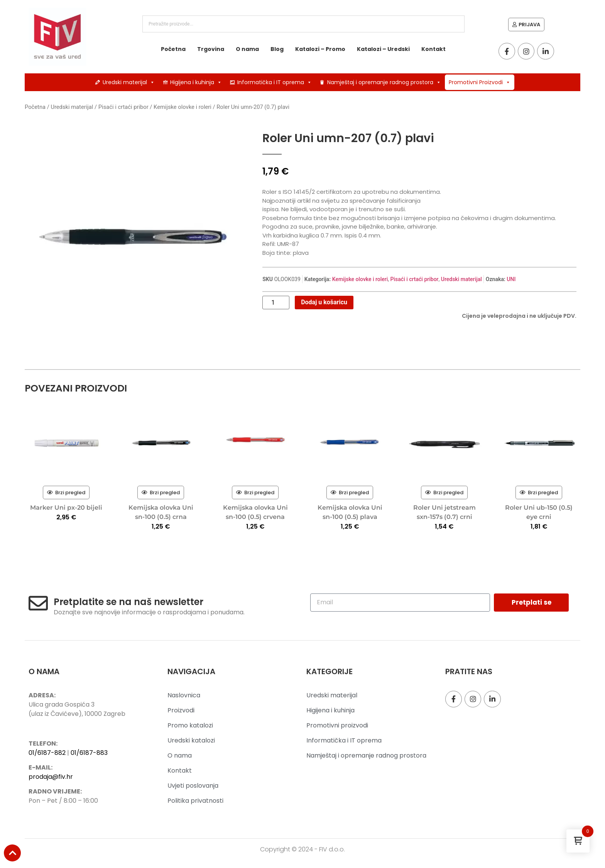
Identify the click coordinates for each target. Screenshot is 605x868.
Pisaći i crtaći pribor (123, 107)
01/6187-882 (47, 753)
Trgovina (211, 49)
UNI (511, 279)
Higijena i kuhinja (196, 82)
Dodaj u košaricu (324, 302)
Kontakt (433, 49)
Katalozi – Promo (320, 49)
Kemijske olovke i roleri (183, 107)
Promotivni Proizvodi (480, 82)
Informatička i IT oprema (275, 82)
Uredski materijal (129, 82)
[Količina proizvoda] (276, 303)
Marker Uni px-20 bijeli (66, 508)
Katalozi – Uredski (383, 49)
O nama (247, 49)
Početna (173, 49)
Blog (277, 49)
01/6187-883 (89, 753)
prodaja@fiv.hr (51, 777)
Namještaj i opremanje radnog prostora (384, 82)
